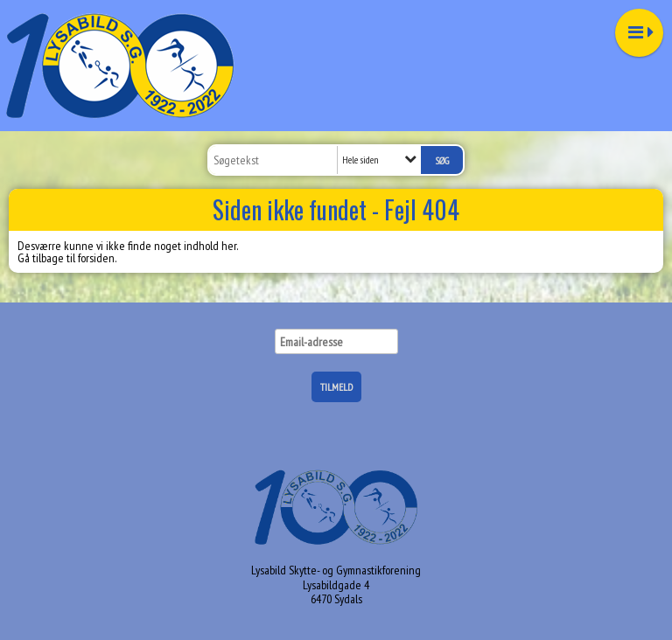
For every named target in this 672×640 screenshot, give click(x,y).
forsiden (96, 258)
